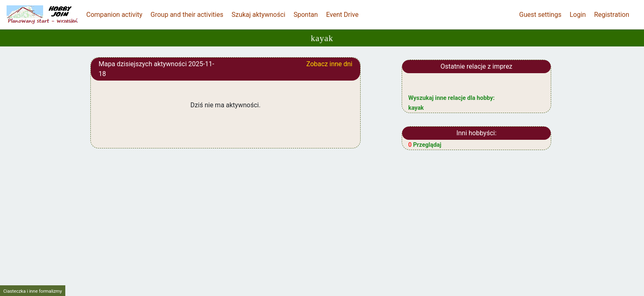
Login (578, 15)
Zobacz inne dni (329, 64)
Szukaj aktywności (259, 15)
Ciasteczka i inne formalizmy (33, 291)
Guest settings (540, 15)
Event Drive (342, 15)
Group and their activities (187, 15)
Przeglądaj (425, 145)
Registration (612, 15)
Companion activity (114, 15)
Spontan (306, 15)
